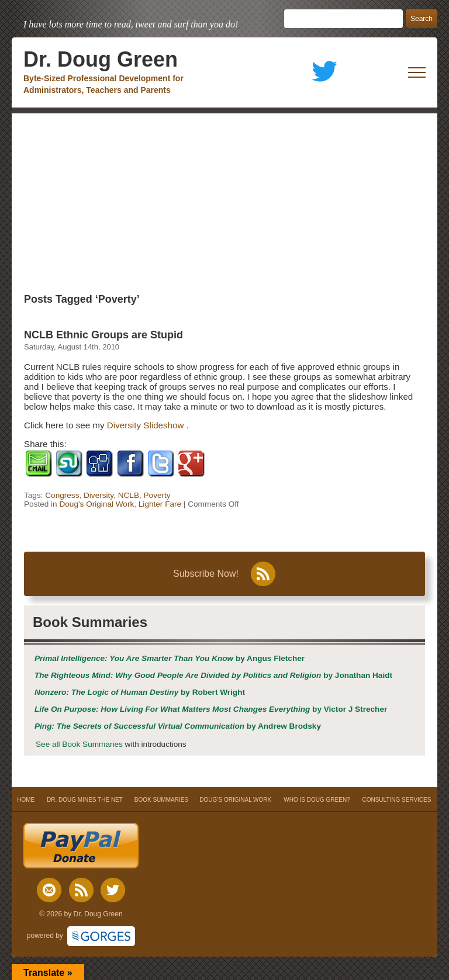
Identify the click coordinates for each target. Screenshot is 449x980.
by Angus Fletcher (170, 658)
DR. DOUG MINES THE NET (85, 800)
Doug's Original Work (96, 504)
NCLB (129, 495)
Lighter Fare (160, 504)
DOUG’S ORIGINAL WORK (235, 800)
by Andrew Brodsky (178, 726)
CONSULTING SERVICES (396, 800)
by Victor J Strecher (211, 709)
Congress (62, 495)
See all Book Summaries (79, 744)
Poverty (157, 495)
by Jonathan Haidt (213, 675)
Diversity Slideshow (147, 425)
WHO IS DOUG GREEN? (317, 800)
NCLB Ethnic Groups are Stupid (103, 335)
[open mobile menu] (417, 72)
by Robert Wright (140, 692)
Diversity (99, 495)
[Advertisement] (224, 201)
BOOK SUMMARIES (161, 800)
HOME (26, 800)
